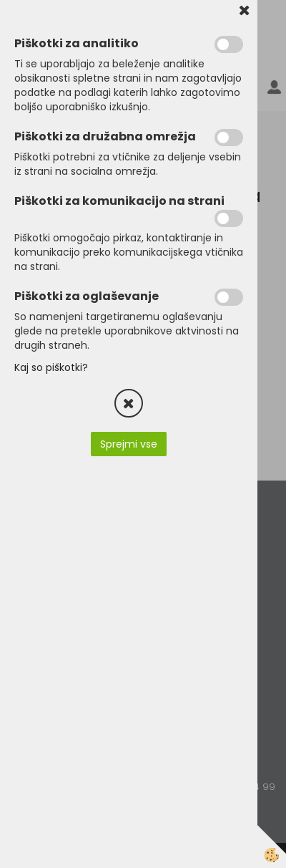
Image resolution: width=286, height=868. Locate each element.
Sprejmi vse (129, 444)
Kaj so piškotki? (51, 367)
